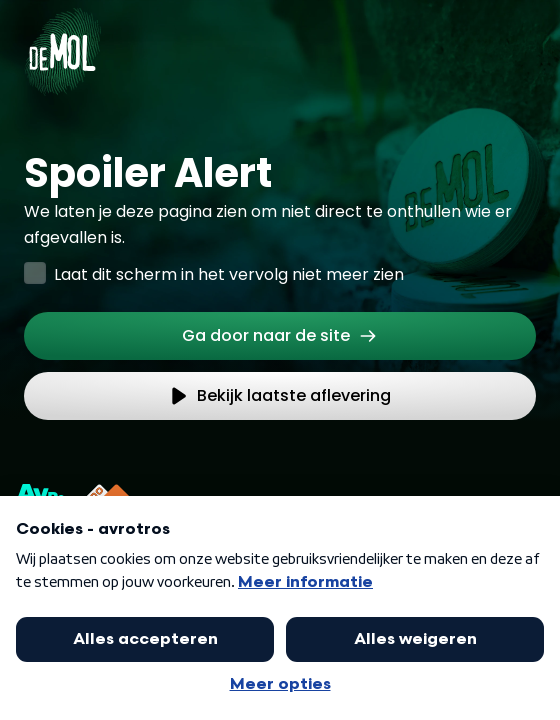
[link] (280, 336)
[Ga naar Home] (62, 40)
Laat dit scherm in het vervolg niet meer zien (229, 274)
